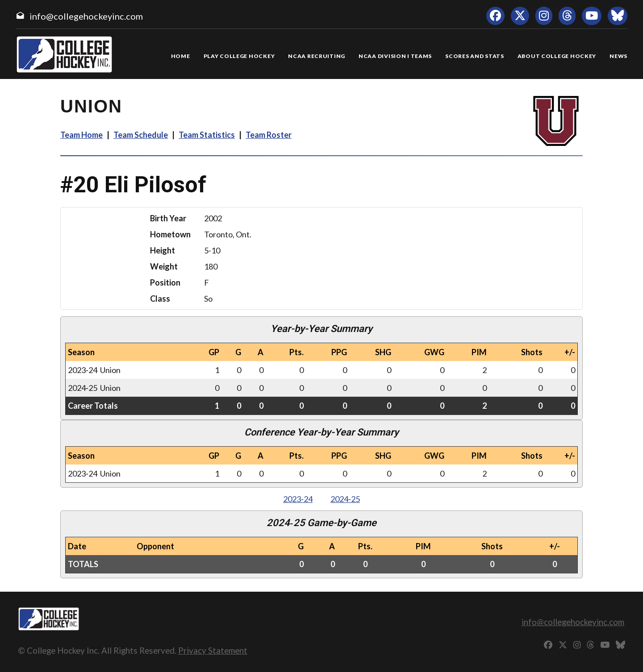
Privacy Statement (213, 650)
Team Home (81, 135)
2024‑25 (345, 499)
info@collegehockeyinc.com (86, 16)
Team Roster (269, 135)
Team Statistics (207, 135)
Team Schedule (141, 135)
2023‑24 (298, 499)
